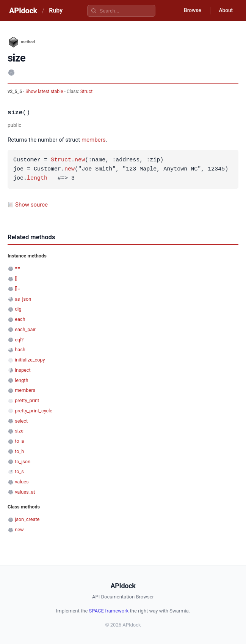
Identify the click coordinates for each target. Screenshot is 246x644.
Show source (31, 205)
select (21, 421)
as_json (23, 299)
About (225, 11)
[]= (17, 289)
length (37, 178)
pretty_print (27, 400)
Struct (86, 92)
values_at (25, 492)
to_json (23, 462)
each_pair (25, 329)
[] (16, 279)
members (93, 140)
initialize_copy (30, 360)
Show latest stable (45, 92)
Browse (191, 11)
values (22, 482)
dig (18, 309)
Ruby (56, 10)
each (20, 319)
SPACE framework (109, 611)
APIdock (23, 11)
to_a (19, 441)
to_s (19, 471)
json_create (27, 519)
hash (20, 350)
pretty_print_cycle (34, 411)
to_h (19, 451)
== (17, 268)
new (80, 160)
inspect (23, 370)
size (19, 431)
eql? (19, 340)
